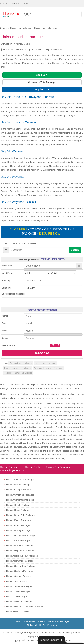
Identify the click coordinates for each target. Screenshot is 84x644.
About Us (8, 632)
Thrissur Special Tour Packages (21, 566)
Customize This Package (42, 82)
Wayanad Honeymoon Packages (48, 368)
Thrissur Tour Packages (45, 363)
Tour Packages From (11, 470)
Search (75, 250)
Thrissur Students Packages (19, 571)
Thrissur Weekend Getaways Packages (25, 607)
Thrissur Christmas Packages (20, 495)
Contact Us (45, 632)
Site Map (56, 632)
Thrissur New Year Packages (20, 546)
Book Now (42, 75)
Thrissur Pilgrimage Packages (20, 551)
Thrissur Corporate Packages (20, 500)
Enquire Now (42, 89)
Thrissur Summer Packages (19, 576)
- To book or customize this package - (42, 232)
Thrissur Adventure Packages (20, 480)
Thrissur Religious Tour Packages (22, 556)
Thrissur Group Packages (18, 525)
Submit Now (42, 353)
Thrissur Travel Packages (18, 591)
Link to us (66, 632)
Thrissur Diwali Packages (18, 510)
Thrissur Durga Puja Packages (20, 515)
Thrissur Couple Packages (18, 505)
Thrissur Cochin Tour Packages (42, 625)
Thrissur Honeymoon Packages (18, 373)
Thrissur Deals (32, 467)
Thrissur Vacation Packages (19, 602)
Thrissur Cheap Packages (18, 490)
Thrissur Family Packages (18, 520)
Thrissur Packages (10, 467)
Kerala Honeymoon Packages (17, 368)
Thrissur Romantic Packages (20, 561)
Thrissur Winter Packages (18, 612)
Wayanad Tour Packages (21, 363)
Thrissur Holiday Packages (19, 530)
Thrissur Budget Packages (18, 485)
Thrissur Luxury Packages (18, 541)
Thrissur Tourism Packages (19, 586)
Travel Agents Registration (26, 632)
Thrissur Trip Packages (17, 596)
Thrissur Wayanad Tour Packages (53, 621)
